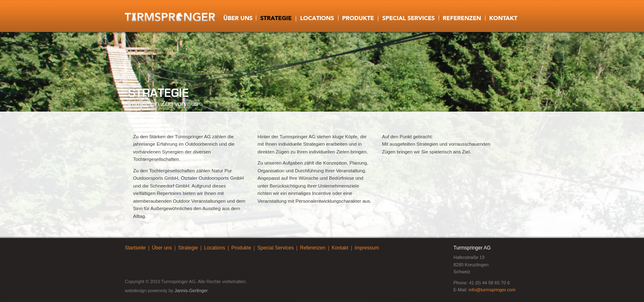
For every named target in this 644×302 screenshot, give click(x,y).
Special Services (275, 248)
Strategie (188, 248)
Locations (215, 248)
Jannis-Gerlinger (191, 291)
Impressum (367, 248)
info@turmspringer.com (492, 290)
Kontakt (340, 248)
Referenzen (313, 248)
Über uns (162, 248)
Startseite (135, 248)
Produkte (241, 248)
